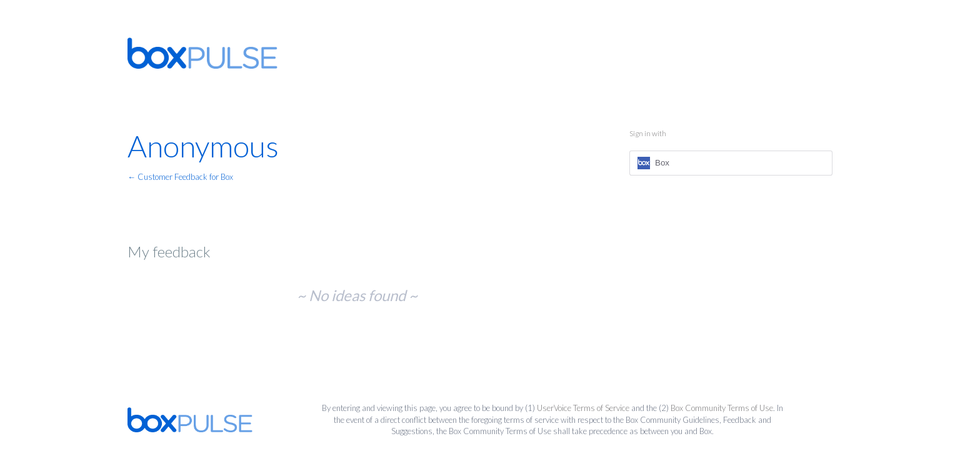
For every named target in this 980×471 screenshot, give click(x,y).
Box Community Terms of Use (722, 408)
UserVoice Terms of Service (583, 408)
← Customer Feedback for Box (180, 177)
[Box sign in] (731, 163)
